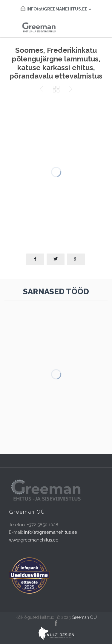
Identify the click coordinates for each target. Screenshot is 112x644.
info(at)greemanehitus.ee (51, 532)
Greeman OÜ (84, 617)
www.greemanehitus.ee (34, 540)
